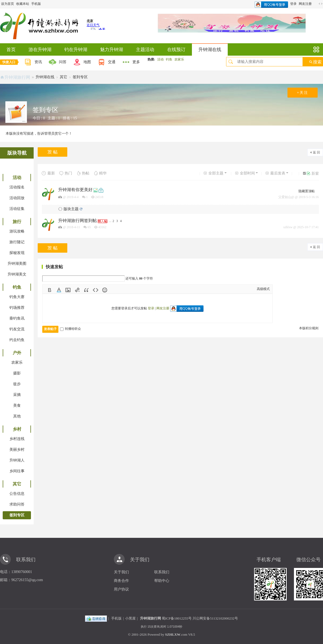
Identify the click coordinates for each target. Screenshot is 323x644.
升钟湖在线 (210, 50)
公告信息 (17, 494)
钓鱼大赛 (17, 297)
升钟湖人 (17, 460)
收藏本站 (23, 4)
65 (89, 227)
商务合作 (121, 581)
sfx (60, 197)
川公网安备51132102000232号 (215, 618)
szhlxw (288, 227)
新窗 (313, 173)
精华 (100, 173)
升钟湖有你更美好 (75, 190)
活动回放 (17, 198)
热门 (66, 173)
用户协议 (121, 589)
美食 (17, 405)
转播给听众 (71, 329)
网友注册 (305, 4)
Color (59, 290)
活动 (160, 59)
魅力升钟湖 (112, 50)
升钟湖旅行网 (17, 77)
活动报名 (17, 187)
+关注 (303, 93)
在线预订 (176, 50)
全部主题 (213, 173)
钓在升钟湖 (76, 50)
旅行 (17, 222)
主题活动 (145, 50)
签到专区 (80, 77)
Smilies (105, 290)
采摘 (17, 395)
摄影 (17, 373)
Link (77, 290)
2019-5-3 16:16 (309, 197)
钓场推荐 (17, 308)
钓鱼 (169, 59)
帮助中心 (162, 581)
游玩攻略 (17, 231)
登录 (293, 4)
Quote (86, 290)
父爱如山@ (286, 197)
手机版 (36, 4)
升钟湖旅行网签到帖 (78, 221)
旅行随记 (17, 242)
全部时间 (245, 173)
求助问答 (17, 504)
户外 (17, 353)
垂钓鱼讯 (17, 318)
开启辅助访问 (315, 4)
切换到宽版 (321, 4)
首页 (11, 50)
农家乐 (179, 59)
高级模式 (263, 289)
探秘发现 (17, 253)
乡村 (17, 429)
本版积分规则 (309, 328)
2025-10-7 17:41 (308, 227)
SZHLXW (173, 634)
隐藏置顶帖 (307, 191)
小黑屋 (130, 618)
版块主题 (71, 209)
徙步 (17, 384)
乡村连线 (17, 439)
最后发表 (275, 173)
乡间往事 (17, 471)
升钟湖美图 (17, 264)
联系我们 (162, 572)
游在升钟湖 (40, 50)
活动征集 (17, 209)
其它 (64, 77)
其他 (17, 416)
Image (68, 290)
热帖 (83, 173)
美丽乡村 (17, 450)
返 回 (316, 152)
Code (96, 290)
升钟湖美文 (17, 274)
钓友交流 (17, 329)
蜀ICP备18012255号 (177, 618)
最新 (48, 173)
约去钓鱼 (17, 340)
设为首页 (8, 4)
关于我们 (121, 572)
